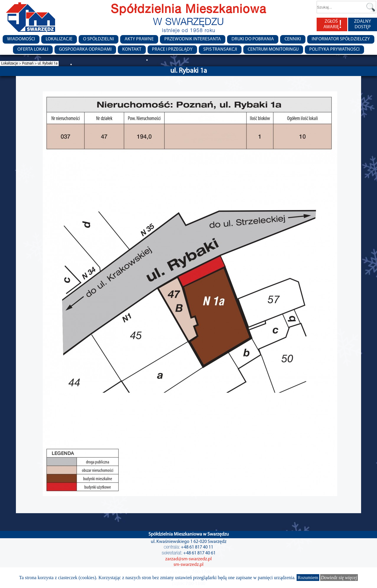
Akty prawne (139, 39)
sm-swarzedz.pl (188, 565)
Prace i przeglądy (172, 49)
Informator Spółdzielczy (341, 39)
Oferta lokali (33, 49)
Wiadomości (21, 39)
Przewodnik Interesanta (193, 39)
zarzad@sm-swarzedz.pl (188, 559)
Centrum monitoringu (273, 49)
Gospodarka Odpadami (85, 49)
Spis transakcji (220, 49)
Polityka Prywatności (334, 49)
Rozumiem (308, 578)
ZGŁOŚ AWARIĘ (333, 24)
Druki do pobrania (253, 39)
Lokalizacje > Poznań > (19, 63)
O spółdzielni (99, 39)
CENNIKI (293, 39)
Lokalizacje (59, 39)
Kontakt (132, 49)
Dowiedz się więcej (339, 578)
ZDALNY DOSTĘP (363, 24)
